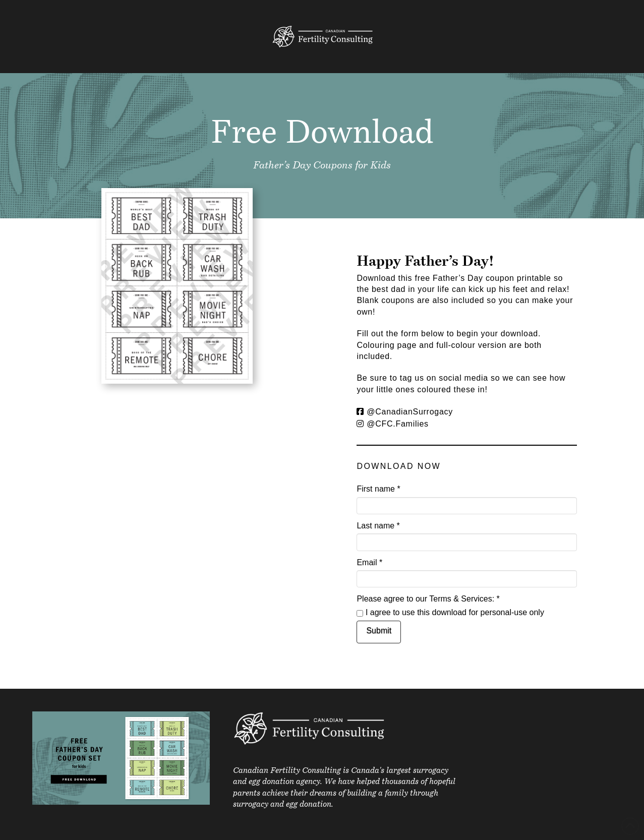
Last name (378, 526)
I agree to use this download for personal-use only (450, 612)
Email (369, 562)
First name (378, 489)
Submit (379, 631)
